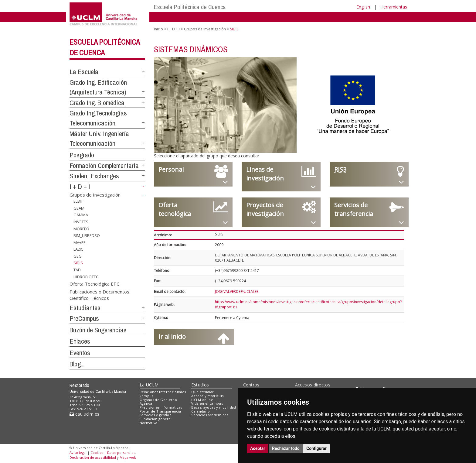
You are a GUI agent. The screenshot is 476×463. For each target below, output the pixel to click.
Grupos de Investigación (95, 195)
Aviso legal (78, 453)
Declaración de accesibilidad (93, 457)
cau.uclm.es (84, 414)
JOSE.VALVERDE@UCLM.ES (237, 292)
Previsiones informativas (161, 407)
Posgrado (82, 155)
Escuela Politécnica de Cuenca (190, 7)
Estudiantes (85, 308)
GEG (78, 256)
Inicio (158, 29)
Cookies (97, 453)
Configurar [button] (316, 448)
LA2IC (78, 249)
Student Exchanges (94, 176)
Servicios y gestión (156, 415)
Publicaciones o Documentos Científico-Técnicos (99, 295)
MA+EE (80, 242)
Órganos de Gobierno (158, 400)
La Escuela (84, 72)
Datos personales (121, 453)
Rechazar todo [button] (286, 448)
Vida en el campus (207, 403)
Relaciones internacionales (163, 392)
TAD (77, 270)
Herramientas (394, 7)
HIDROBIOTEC (86, 276)
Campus (146, 396)
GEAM (79, 208)
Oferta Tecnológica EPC (94, 284)
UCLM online (202, 400)
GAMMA (81, 215)
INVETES (81, 222)
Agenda (146, 403)
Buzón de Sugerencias (98, 330)
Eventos (80, 353)
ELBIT (78, 201)
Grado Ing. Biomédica (97, 103)
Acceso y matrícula (207, 396)
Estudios (200, 385)
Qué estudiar (202, 392)
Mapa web (128, 457)
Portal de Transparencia (160, 411)
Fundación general (156, 419)
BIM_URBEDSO (87, 235)
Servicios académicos (210, 415)
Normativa (149, 423)
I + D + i (80, 187)
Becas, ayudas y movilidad (214, 407)
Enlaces (80, 341)
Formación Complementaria (104, 166)
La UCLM (149, 385)
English (363, 7)
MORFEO (81, 228)
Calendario (201, 411)
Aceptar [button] (258, 448)
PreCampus (84, 318)
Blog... (77, 364)
